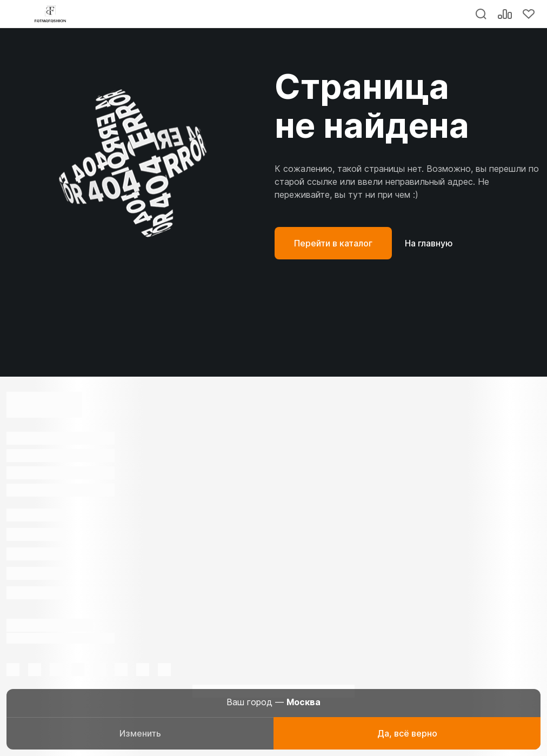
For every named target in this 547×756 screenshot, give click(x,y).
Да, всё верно (407, 733)
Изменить (140, 733)
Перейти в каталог (333, 243)
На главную (429, 243)
